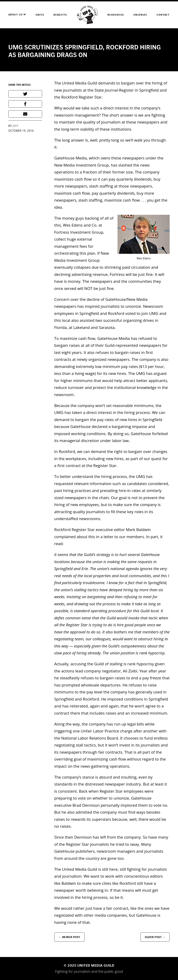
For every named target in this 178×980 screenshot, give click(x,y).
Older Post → (155, 937)
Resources (116, 15)
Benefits (60, 15)
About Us (17, 15)
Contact (163, 15)
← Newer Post (69, 937)
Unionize (140, 15)
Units (40, 15)
